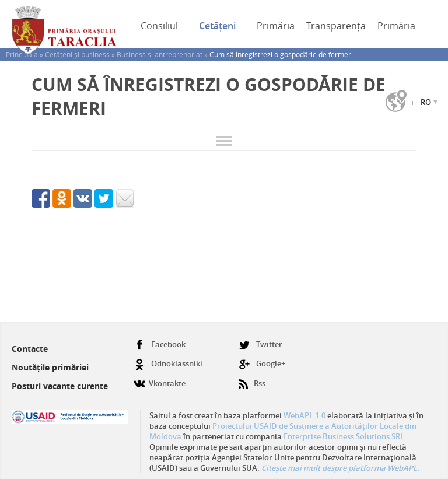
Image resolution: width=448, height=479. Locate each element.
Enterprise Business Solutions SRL (344, 436)
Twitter (260, 345)
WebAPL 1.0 (304, 415)
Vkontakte (160, 379)
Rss (252, 379)
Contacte (30, 349)
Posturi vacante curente (60, 386)
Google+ (262, 364)
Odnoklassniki (168, 364)
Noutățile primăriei (50, 367)
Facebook (160, 345)
